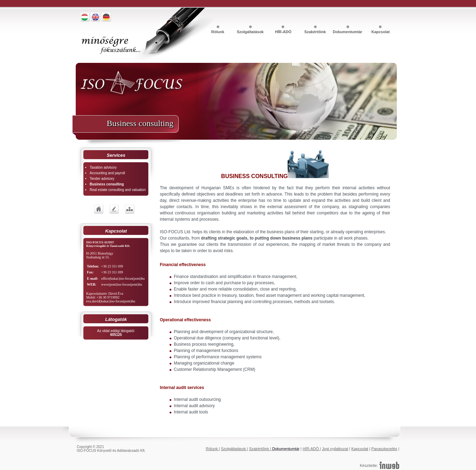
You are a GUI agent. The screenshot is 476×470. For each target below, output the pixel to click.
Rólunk (218, 32)
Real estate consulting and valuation (118, 190)
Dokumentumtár (348, 32)
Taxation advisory (103, 167)
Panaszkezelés (384, 449)
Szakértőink (316, 32)
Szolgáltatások (251, 32)
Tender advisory (102, 179)
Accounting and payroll (107, 173)
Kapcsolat (381, 32)
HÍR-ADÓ (283, 32)
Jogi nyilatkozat (335, 449)
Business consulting (107, 184)
